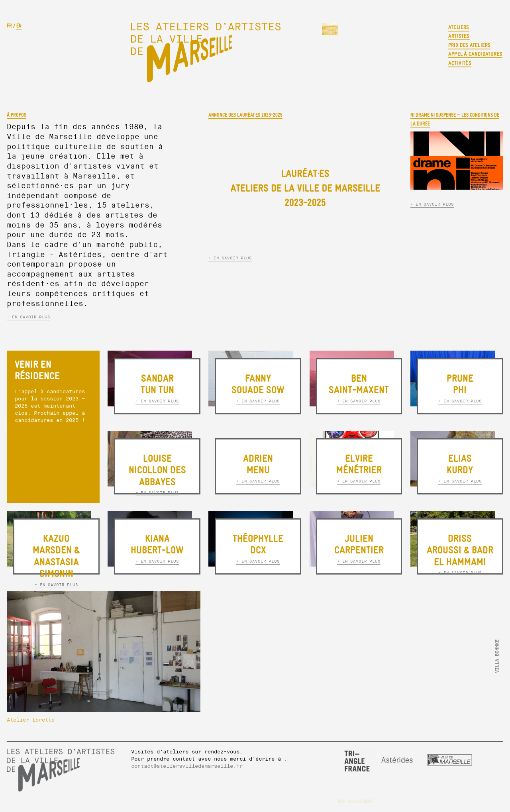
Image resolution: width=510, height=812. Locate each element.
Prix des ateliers (469, 45)
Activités (460, 63)
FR (9, 26)
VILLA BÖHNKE (360, 802)
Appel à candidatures (475, 54)
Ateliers (459, 27)
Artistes (459, 36)
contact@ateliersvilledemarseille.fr (187, 766)
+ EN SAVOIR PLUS (28, 317)
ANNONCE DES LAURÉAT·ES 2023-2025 (245, 115)
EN (19, 26)
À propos (17, 115)
